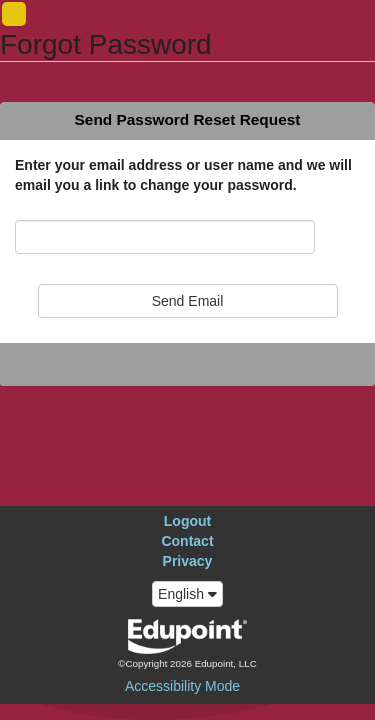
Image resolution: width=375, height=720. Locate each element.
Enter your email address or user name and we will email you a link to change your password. (183, 175)
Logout (187, 521)
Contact (187, 541)
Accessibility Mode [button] (182, 686)
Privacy (188, 561)
